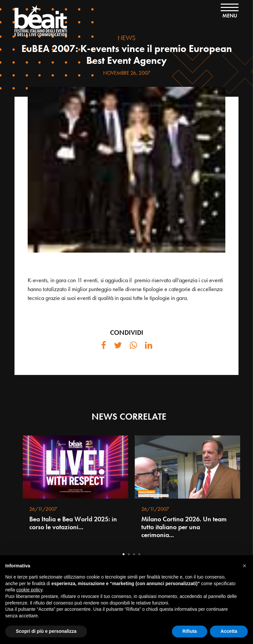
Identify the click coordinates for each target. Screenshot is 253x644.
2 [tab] (129, 554)
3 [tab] (134, 554)
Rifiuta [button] (190, 631)
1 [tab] (124, 554)
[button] (244, 566)
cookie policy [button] (29, 590)
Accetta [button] (229, 631)
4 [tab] (139, 554)
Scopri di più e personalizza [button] (46, 631)
